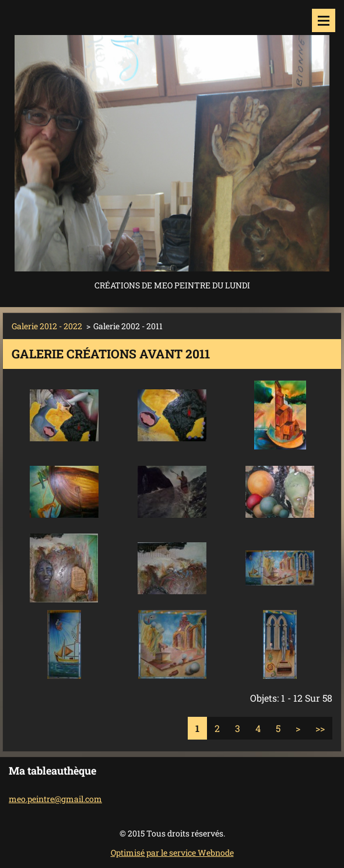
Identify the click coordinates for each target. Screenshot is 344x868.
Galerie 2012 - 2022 (47, 326)
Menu (324, 20)
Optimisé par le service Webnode (172, 853)
